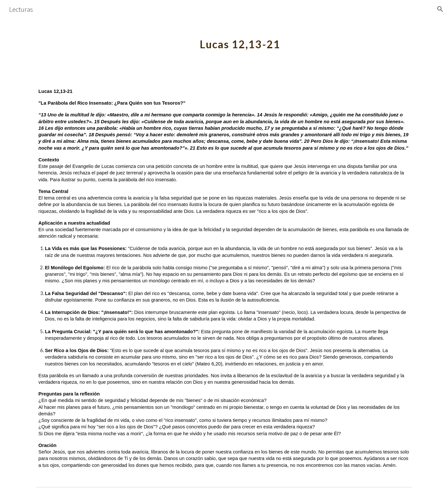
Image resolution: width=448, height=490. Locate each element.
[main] (240, 41)
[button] (440, 9)
